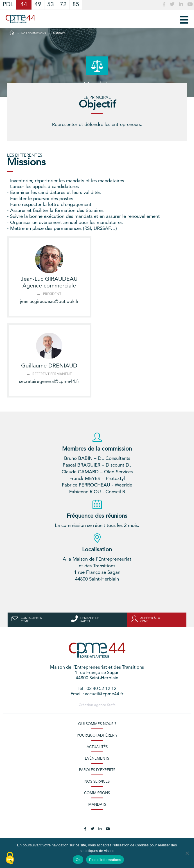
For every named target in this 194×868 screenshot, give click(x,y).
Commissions (97, 793)
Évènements (97, 759)
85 (76, 5)
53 (51, 5)
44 (24, 5)
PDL (8, 5)
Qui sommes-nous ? (97, 724)
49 (38, 5)
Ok (78, 860)
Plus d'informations (105, 860)
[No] (187, 853)
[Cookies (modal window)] (10, 858)
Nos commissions (34, 34)
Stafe (111, 705)
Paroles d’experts (97, 770)
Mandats (97, 805)
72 (63, 5)
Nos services (97, 782)
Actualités (97, 747)
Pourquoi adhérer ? (97, 736)
